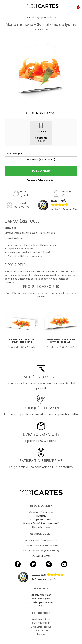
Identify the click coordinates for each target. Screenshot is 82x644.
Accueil (30, 17)
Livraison (41, 516)
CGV (41, 606)
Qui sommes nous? (41, 595)
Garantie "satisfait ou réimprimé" (41, 523)
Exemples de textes (41, 520)
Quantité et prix (13, 154)
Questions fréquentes (41, 512)
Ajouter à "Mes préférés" (39, 180)
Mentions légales (41, 599)
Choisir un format (41, 113)
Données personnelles (41, 602)
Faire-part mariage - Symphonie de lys (22, 341)
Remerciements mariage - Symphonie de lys (60, 341)
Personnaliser (41, 171)
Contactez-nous (41, 527)
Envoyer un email (41, 556)
